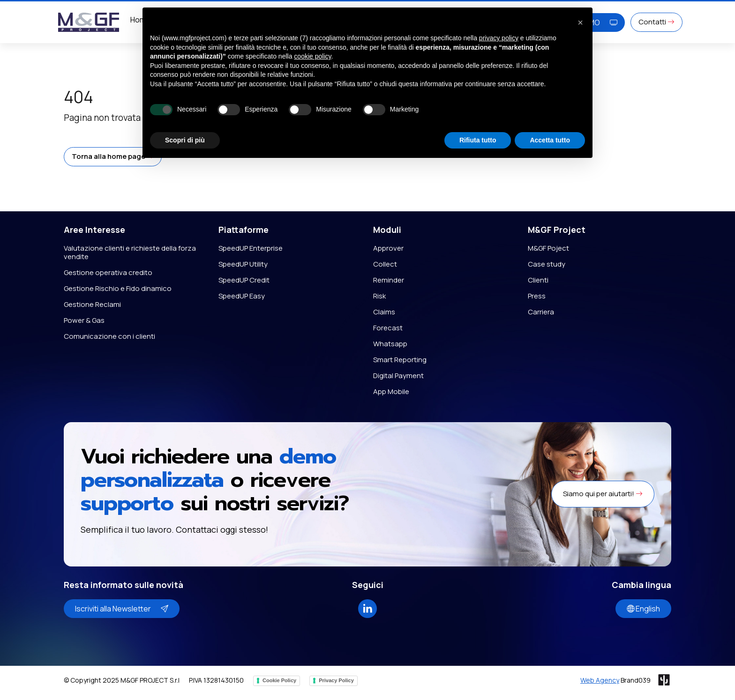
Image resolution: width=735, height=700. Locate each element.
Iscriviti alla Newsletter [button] (122, 609)
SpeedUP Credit (244, 280)
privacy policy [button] (499, 38)
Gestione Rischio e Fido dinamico (118, 288)
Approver (388, 248)
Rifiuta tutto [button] (478, 140)
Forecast (388, 328)
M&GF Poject (548, 248)
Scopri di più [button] (185, 140)
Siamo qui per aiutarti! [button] (603, 494)
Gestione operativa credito (108, 272)
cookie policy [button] (312, 56)
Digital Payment (398, 376)
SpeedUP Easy (242, 296)
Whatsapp (390, 344)
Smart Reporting (400, 360)
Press (537, 296)
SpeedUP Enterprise (251, 248)
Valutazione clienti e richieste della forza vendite (130, 252)
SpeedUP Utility (243, 264)
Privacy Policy (336, 680)
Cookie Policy (279, 680)
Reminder (389, 280)
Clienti (538, 280)
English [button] (643, 609)
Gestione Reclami (92, 304)
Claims (384, 312)
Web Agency (600, 680)
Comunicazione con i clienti (109, 336)
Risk (379, 296)
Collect (385, 264)
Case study (547, 264)
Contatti (656, 22)
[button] (113, 157)
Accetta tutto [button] (550, 140)
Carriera (541, 312)
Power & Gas (84, 320)
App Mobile (391, 391)
